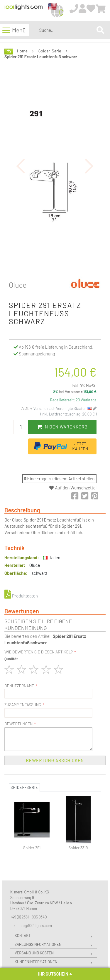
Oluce (18, 285)
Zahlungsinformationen (38, 944)
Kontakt (23, 936)
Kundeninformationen (36, 962)
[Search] (100, 30)
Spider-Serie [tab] (24, 787)
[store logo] (24, 11)
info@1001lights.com (35, 926)
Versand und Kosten (34, 953)
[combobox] (67, 30)
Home (22, 51)
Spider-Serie (50, 51)
